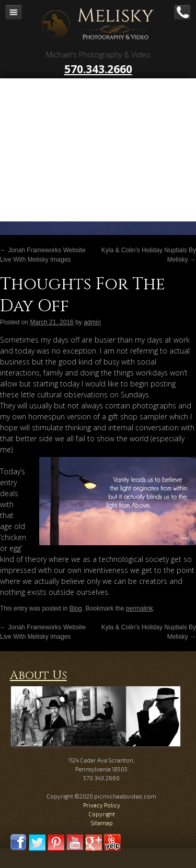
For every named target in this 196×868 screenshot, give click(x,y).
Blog (76, 608)
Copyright (102, 814)
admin (92, 322)
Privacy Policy (102, 805)
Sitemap (102, 823)
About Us (38, 676)
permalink (140, 608)
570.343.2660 (98, 69)
